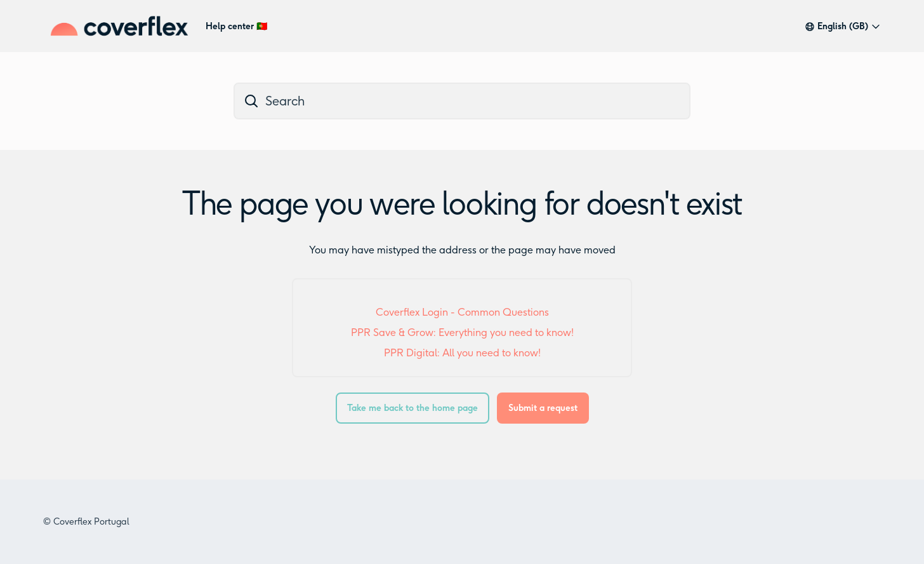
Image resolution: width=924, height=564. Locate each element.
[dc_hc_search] (462, 101)
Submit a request (543, 408)
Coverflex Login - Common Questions (462, 312)
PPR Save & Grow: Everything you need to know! (462, 332)
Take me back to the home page (412, 408)
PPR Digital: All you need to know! (462, 353)
